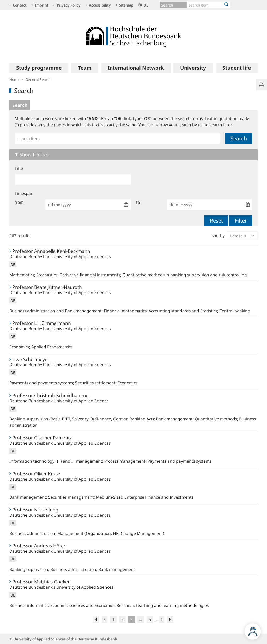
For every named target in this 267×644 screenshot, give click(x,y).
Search (20, 105)
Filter (241, 221)
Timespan (24, 193)
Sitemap (125, 5)
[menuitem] (39, 68)
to (138, 202)
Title (19, 168)
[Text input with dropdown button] (209, 5)
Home (14, 79)
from (19, 202)
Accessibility (98, 5)
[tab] (133, 155)
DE (143, 5)
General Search (38, 79)
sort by (218, 236)
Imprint (40, 5)
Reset (216, 221)
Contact (18, 5)
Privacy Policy (67, 5)
